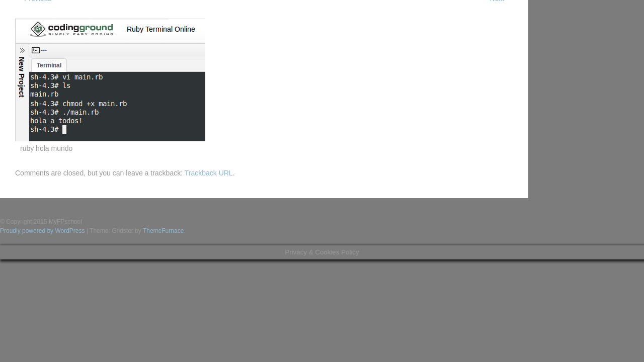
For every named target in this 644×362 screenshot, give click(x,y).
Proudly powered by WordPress (43, 231)
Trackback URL (209, 173)
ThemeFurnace (163, 231)
